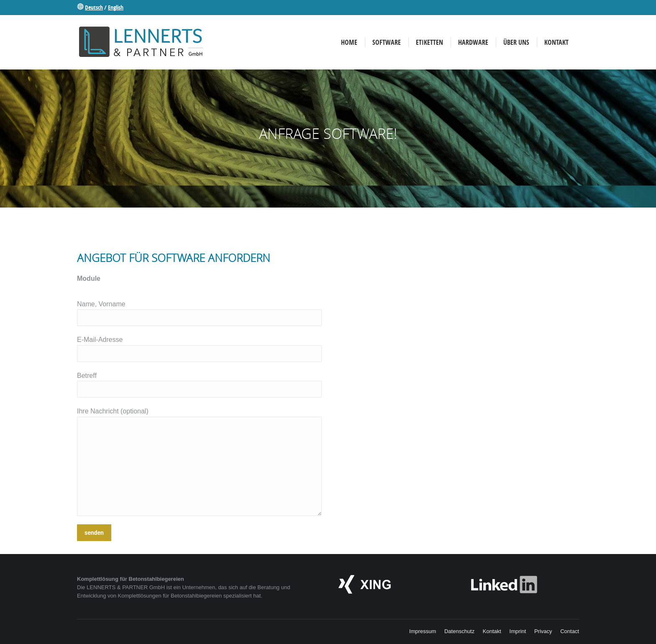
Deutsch (94, 7)
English (116, 7)
